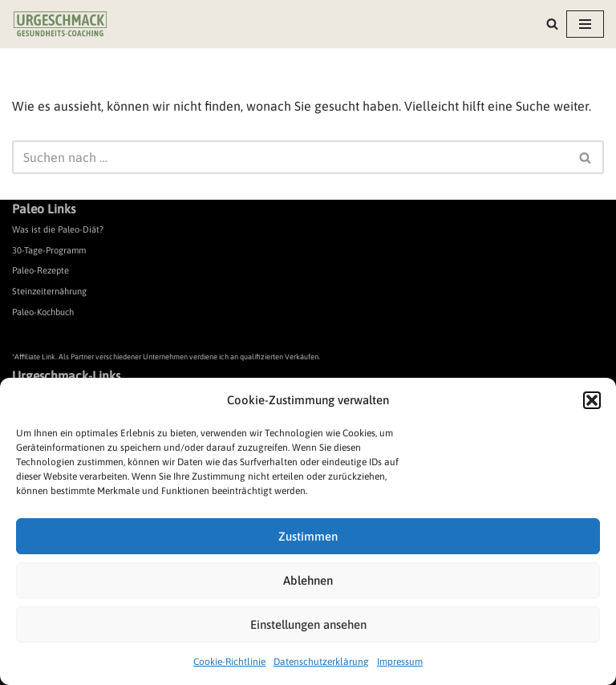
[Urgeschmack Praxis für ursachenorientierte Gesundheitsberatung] (60, 24)
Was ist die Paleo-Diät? (58, 229)
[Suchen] (552, 24)
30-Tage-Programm (49, 250)
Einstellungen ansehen (308, 624)
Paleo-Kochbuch (43, 312)
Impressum (400, 662)
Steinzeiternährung (49, 291)
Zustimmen (308, 536)
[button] (592, 400)
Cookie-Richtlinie (229, 662)
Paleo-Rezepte (41, 270)
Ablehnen (308, 580)
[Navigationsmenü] (585, 24)
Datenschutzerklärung (321, 662)
